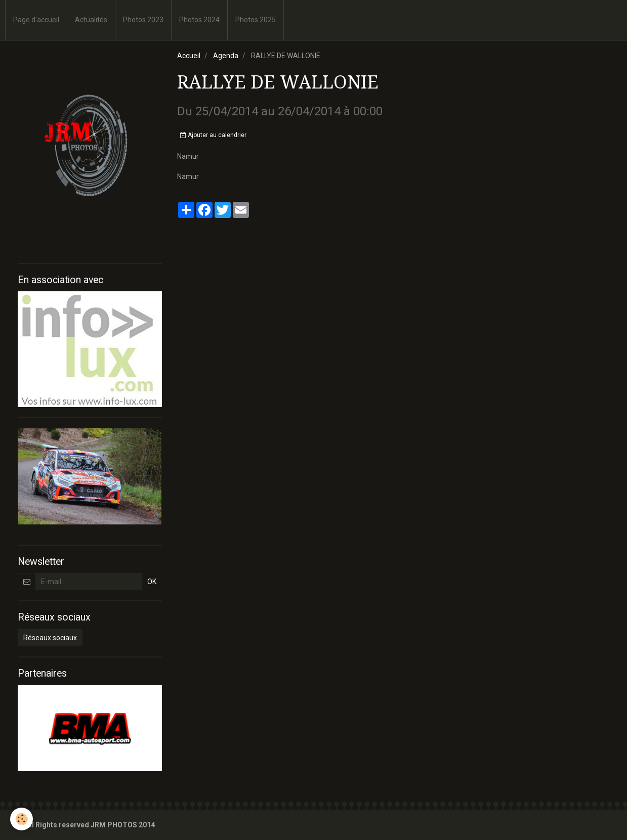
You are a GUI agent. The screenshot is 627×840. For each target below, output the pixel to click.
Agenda (226, 56)
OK (152, 582)
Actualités (91, 20)
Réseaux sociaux (50, 638)
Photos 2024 (199, 20)
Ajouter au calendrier (213, 135)
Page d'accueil (36, 20)
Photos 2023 (143, 20)
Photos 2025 (256, 20)
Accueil (189, 56)
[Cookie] (22, 819)
